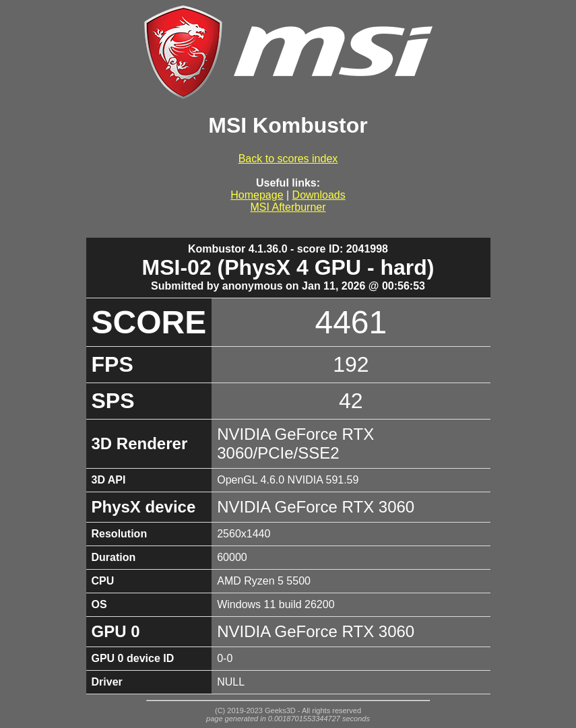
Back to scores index (288, 159)
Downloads (319, 195)
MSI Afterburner (288, 207)
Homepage (257, 195)
